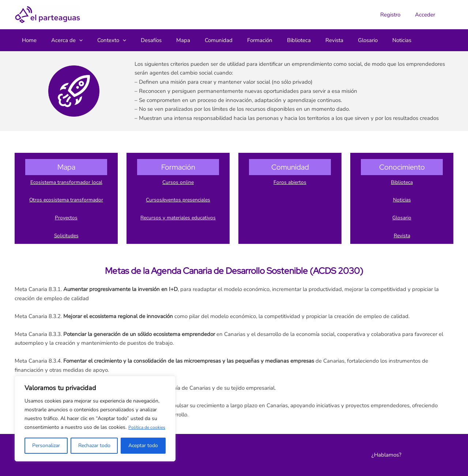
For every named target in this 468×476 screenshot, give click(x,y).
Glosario (402, 218)
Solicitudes (66, 235)
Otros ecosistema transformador (66, 200)
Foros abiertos (290, 182)
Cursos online (178, 182)
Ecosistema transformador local (66, 182)
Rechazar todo (94, 445)
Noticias (402, 200)
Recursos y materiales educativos (178, 218)
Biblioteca (402, 182)
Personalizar (46, 445)
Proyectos (66, 218)
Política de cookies (65, 427)
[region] (95, 414)
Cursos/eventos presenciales (178, 200)
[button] (74, 40)
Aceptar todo (143, 445)
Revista (402, 235)
